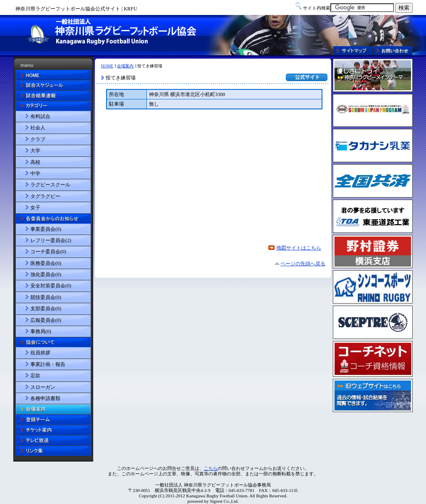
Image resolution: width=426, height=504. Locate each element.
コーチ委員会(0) (48, 252)
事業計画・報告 (48, 364)
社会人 (38, 128)
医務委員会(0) (46, 263)
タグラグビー (45, 196)
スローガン (43, 387)
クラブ (38, 139)
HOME (107, 66)
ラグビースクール (50, 185)
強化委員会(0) (46, 274)
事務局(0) (41, 331)
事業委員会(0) (46, 229)
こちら (211, 468)
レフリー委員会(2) (51, 240)
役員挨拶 (40, 353)
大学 (35, 151)
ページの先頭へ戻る (303, 264)
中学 (35, 173)
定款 (35, 376)
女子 (35, 208)
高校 (35, 162)
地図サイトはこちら (299, 248)
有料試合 (40, 116)
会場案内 (125, 66)
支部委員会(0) (46, 309)
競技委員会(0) (46, 297)
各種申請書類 (45, 398)
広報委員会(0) (46, 320)
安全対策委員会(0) (51, 286)
